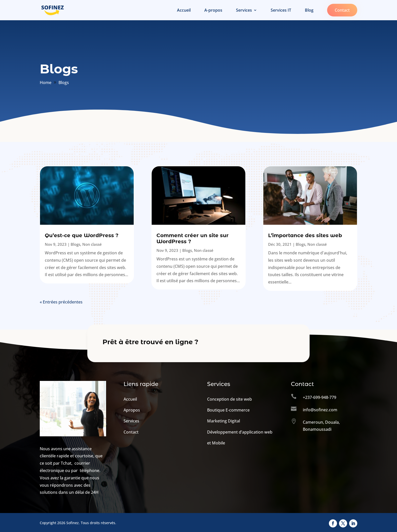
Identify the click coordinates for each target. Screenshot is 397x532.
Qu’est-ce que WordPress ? (82, 235)
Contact (342, 10)
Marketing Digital (224, 421)
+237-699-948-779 (320, 397)
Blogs (75, 244)
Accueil (184, 11)
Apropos (132, 410)
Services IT (281, 11)
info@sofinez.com (320, 410)
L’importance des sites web (305, 235)
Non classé (92, 244)
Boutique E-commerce (228, 410)
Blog (309, 11)
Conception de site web (230, 399)
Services (244, 11)
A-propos (213, 11)
